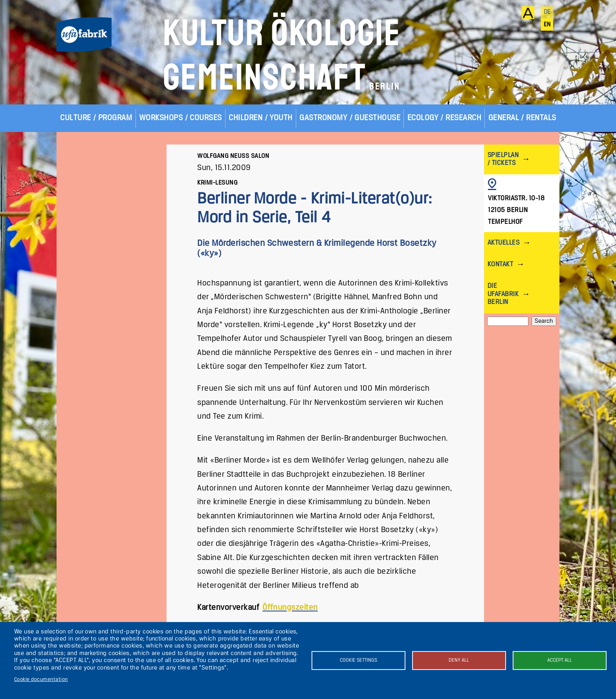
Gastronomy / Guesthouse (350, 118)
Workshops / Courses (181, 118)
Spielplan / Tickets (503, 159)
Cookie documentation (41, 680)
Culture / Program (96, 118)
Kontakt (500, 264)
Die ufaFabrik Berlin (503, 294)
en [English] (547, 25)
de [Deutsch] (547, 12)
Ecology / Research (445, 118)
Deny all (459, 660)
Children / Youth (261, 118)
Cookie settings (358, 660)
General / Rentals (522, 118)
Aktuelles (503, 243)
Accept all (560, 660)
